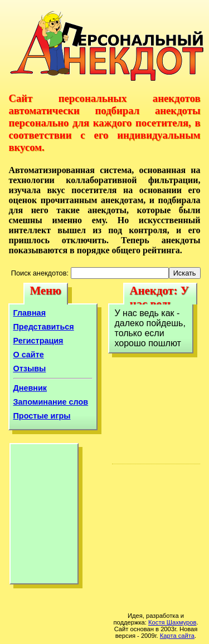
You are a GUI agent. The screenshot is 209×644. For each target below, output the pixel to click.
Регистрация (38, 341)
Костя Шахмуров (172, 622)
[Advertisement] (44, 517)
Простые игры (42, 416)
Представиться (44, 327)
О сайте (29, 355)
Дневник (30, 388)
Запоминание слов (51, 402)
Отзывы (30, 368)
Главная (30, 313)
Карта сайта (177, 636)
